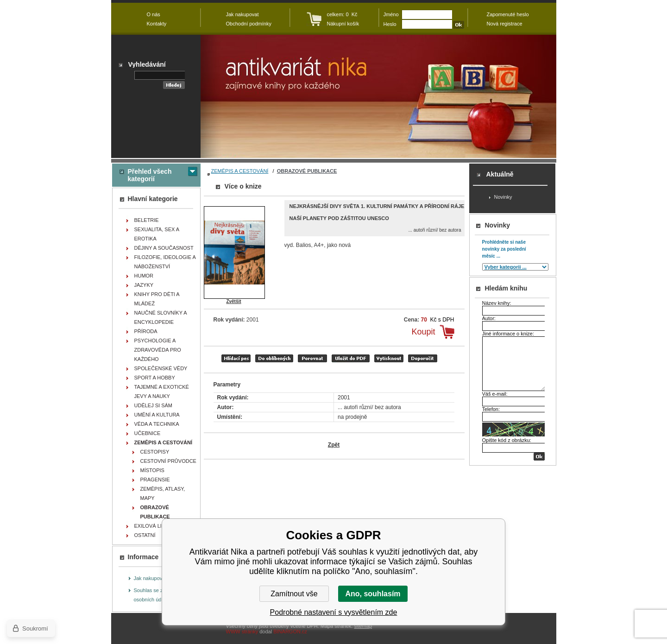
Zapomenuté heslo (508, 14)
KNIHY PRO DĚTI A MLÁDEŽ (157, 299)
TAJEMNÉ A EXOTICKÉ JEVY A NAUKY (162, 391)
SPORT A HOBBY (155, 378)
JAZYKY (144, 285)
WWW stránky (242, 631)
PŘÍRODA (146, 331)
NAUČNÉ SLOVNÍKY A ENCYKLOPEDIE (161, 317)
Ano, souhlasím (373, 594)
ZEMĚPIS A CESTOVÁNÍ (240, 171)
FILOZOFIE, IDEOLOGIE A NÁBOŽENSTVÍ (165, 262)
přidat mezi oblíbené (274, 358)
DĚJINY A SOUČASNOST (164, 248)
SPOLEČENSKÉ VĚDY (161, 368)
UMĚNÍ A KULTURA (157, 415)
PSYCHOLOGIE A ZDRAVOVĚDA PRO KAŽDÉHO (158, 350)
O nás (154, 14)
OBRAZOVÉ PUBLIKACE (307, 171)
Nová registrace (505, 24)
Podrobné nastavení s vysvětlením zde (334, 612)
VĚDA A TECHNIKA (157, 424)
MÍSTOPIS (152, 470)
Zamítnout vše (294, 594)
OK (539, 457)
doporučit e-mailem (423, 358)
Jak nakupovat (150, 578)
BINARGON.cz (290, 631)
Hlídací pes (236, 358)
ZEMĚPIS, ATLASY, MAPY (163, 493)
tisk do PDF (351, 358)
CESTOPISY (155, 452)
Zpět (334, 445)
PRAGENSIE (155, 480)
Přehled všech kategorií (150, 175)
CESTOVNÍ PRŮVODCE (168, 461)
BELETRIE (147, 220)
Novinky (503, 197)
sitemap (363, 626)
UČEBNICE (148, 433)
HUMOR (144, 276)
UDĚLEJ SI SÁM (154, 405)
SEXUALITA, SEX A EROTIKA (157, 234)
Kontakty (157, 24)
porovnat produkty (312, 358)
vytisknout (389, 358)
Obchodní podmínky (249, 24)
